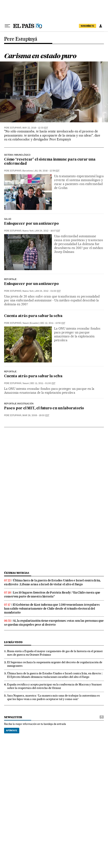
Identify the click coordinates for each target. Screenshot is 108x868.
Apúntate (12, 730)
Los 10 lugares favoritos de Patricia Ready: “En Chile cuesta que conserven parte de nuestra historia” (52, 594)
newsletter (13, 717)
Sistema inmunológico (17, 155)
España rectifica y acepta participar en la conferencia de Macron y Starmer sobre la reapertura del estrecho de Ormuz (55, 686)
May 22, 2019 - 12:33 (35, 128)
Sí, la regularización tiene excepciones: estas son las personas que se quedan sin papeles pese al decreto (54, 623)
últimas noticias (17, 573)
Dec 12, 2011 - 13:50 (53, 323)
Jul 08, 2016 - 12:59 (47, 171)
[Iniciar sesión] (101, 26)
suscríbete (88, 26)
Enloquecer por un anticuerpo (31, 224)
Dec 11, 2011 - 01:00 (43, 383)
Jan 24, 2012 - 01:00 (48, 291)
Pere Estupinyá (21, 39)
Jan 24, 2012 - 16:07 (47, 231)
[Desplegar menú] (7, 26)
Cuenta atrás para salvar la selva (33, 316)
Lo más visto (13, 642)
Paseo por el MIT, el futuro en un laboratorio (44, 408)
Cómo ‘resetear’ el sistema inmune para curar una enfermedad (50, 162)
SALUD (8, 219)
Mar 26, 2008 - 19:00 (36, 415)
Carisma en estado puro (40, 56)
